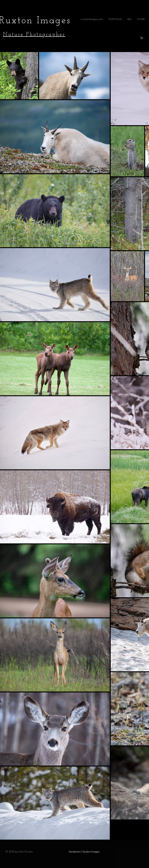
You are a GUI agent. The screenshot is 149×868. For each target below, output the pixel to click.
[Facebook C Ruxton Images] (84, 852)
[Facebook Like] (95, 38)
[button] (115, 18)
